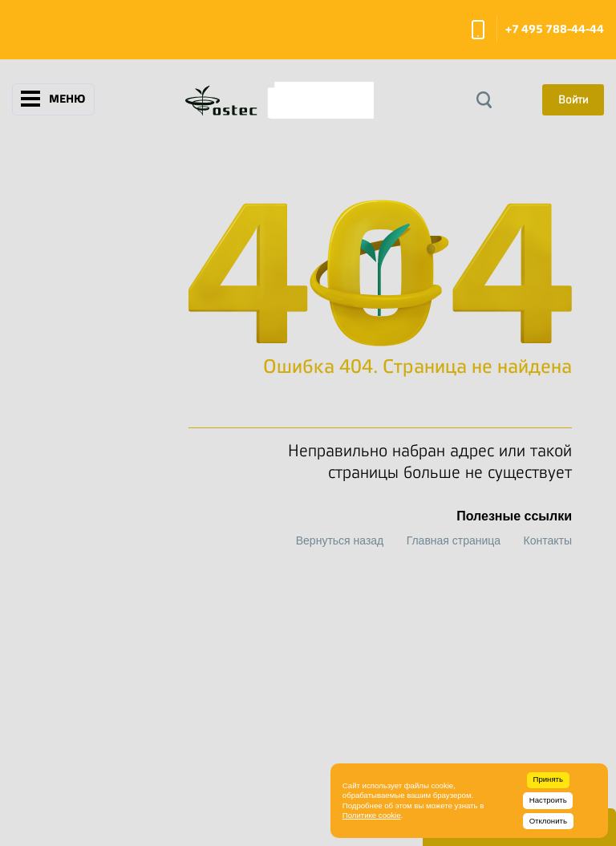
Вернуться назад (340, 540)
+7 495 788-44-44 (555, 29)
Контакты (548, 540)
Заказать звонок (478, 30)
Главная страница (454, 540)
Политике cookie (372, 815)
